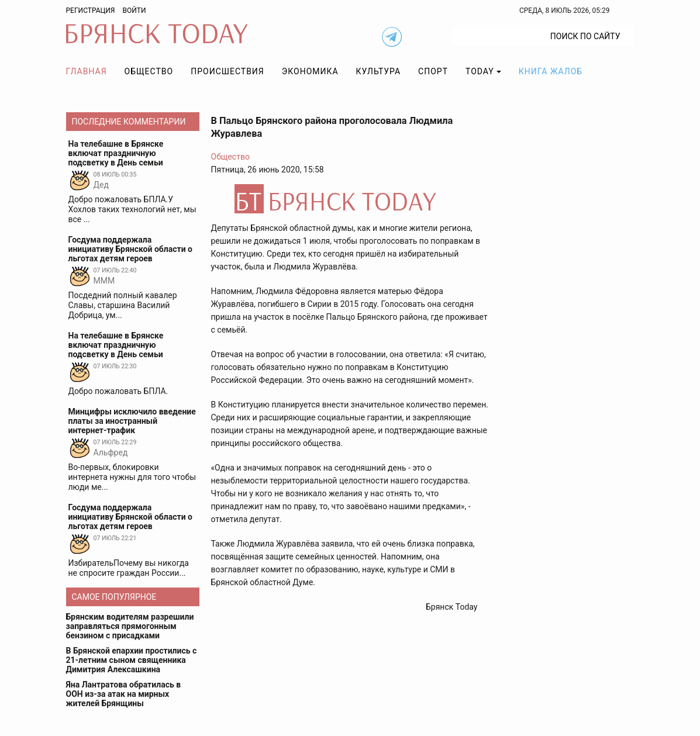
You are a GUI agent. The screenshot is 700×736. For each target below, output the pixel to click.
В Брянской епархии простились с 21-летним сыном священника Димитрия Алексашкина (132, 660)
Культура (378, 71)
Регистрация (91, 11)
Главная (87, 71)
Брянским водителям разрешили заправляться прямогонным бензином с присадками (130, 626)
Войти (134, 11)
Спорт (433, 71)
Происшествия (227, 71)
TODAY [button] (480, 71)
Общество (149, 71)
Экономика (310, 71)
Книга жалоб (551, 71)
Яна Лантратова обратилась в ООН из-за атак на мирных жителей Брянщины (124, 694)
